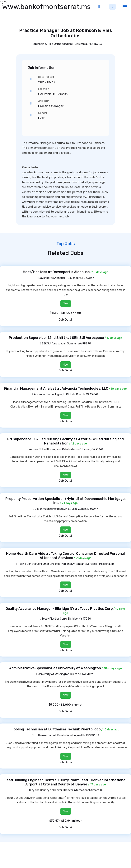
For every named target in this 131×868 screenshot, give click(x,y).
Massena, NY (107, 564)
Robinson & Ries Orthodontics (50, 44)
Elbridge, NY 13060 (79, 619)
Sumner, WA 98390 (79, 344)
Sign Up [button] (112, 7)
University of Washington (53, 674)
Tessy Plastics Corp (53, 619)
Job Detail (65, 320)
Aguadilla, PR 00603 (87, 735)
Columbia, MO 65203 (88, 44)
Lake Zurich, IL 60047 (85, 509)
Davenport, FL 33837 (81, 278)
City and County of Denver (45, 790)
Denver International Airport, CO (84, 790)
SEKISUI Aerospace (52, 344)
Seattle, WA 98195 (83, 674)
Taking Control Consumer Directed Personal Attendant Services (57, 564)
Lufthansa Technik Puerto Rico (52, 735)
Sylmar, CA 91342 (93, 449)
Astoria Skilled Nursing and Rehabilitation (53, 449)
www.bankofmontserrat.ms (47, 7)
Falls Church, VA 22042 (84, 394)
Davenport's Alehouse (51, 278)
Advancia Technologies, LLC (50, 394)
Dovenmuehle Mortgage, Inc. (51, 509)
